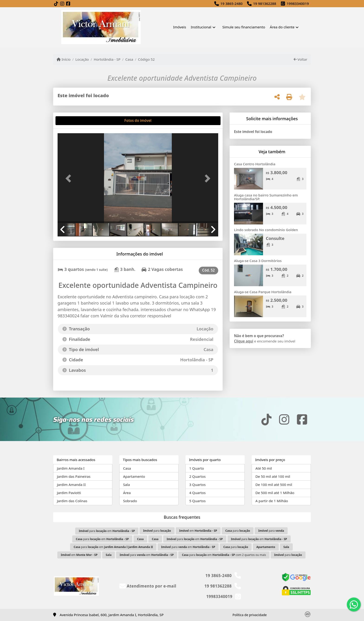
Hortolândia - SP (107, 59)
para (157, 531)
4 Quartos (197, 493)
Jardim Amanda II (71, 485)
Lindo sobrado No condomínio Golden (266, 230)
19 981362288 (265, 3)
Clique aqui (244, 341)
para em (107, 531)
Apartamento (134, 476)
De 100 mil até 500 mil (274, 485)
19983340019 (298, 3)
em (198, 531)
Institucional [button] (201, 27)
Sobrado (130, 501)
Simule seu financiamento (244, 27)
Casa (129, 59)
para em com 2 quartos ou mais (224, 555)
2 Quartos (197, 476)
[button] (70, 178)
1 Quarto (197, 468)
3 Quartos (197, 485)
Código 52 (146, 59)
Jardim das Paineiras (74, 476)
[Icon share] (56, 4)
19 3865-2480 (231, 3)
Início (64, 59)
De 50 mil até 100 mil (273, 476)
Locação (82, 59)
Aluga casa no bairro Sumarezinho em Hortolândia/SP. (266, 197)
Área (127, 493)
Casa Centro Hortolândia (255, 164)
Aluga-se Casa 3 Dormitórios (258, 261)
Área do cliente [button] (282, 27)
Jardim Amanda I (71, 468)
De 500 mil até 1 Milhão (275, 493)
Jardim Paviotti (69, 493)
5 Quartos (197, 501)
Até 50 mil (264, 468)
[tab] (73, 121)
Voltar (301, 59)
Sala (126, 485)
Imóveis (180, 27)
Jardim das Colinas (72, 501)
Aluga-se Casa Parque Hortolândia (263, 292)
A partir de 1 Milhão (272, 501)
